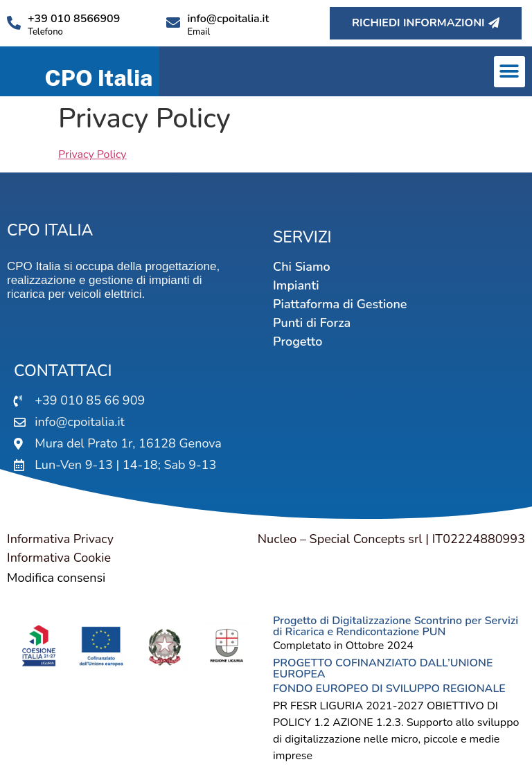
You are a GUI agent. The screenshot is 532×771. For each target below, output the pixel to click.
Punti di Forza (312, 323)
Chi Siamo (302, 267)
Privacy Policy (92, 154)
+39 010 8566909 (74, 19)
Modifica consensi (56, 578)
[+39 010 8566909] (14, 23)
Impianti (296, 285)
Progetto (298, 342)
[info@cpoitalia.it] (173, 23)
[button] (509, 72)
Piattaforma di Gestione (340, 304)
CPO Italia (98, 78)
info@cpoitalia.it (228, 19)
